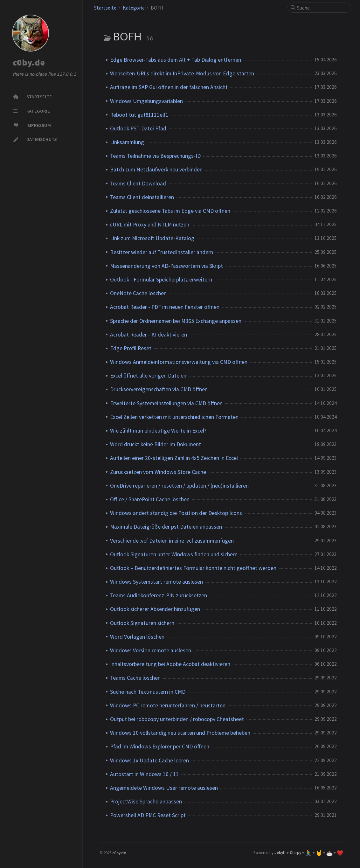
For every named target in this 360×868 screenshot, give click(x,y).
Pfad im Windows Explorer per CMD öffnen (160, 746)
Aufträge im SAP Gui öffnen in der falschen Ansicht (169, 87)
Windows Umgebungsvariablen (146, 101)
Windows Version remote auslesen (151, 650)
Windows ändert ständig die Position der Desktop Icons (176, 513)
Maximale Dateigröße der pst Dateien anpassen (166, 527)
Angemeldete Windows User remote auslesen (164, 788)
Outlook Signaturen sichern (142, 623)
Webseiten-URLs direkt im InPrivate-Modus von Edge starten (182, 73)
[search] (322, 8)
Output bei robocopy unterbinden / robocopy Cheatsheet (177, 719)
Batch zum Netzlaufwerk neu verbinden (156, 170)
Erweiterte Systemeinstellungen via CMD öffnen (166, 403)
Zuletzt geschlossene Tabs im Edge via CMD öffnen (170, 211)
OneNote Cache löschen (138, 293)
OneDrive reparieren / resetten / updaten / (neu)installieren (179, 486)
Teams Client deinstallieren (142, 197)
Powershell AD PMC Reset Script (148, 815)
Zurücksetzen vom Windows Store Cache (158, 472)
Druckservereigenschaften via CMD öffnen (159, 389)
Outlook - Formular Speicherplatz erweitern (161, 280)
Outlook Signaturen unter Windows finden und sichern (174, 554)
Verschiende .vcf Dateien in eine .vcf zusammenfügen (172, 541)
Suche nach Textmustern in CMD (148, 692)
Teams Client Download (138, 184)
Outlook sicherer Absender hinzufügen (155, 609)
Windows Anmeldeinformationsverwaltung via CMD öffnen (179, 362)
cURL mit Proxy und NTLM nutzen (150, 225)
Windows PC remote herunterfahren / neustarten (168, 705)
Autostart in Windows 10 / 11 (144, 774)
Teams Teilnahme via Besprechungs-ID (155, 156)
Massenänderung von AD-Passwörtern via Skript (166, 266)
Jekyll (280, 852)
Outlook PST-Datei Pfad (138, 128)
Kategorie (134, 8)
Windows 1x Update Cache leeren (149, 760)
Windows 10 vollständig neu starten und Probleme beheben (180, 733)
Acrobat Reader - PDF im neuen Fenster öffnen (165, 307)
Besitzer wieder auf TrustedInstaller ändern (162, 252)
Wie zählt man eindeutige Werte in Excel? (158, 431)
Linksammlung (127, 142)
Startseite (105, 8)
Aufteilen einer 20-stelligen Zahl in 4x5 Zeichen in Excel (174, 458)
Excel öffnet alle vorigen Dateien (148, 376)
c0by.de (29, 63)
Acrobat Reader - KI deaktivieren (149, 335)
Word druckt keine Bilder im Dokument (156, 444)
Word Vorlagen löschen (137, 637)
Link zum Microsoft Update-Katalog (152, 238)
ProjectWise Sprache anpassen (146, 802)
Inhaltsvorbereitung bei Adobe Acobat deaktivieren (170, 664)
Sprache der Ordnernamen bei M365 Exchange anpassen (176, 321)
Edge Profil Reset (131, 348)
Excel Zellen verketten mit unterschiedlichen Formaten (174, 417)
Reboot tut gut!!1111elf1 (139, 115)
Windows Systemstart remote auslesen (156, 582)
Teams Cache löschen (135, 678)
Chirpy (295, 852)
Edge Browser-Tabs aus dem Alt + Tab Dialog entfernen (176, 60)
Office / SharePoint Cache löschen (150, 499)
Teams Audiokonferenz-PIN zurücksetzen (159, 595)
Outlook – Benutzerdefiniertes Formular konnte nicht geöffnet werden (193, 568)
